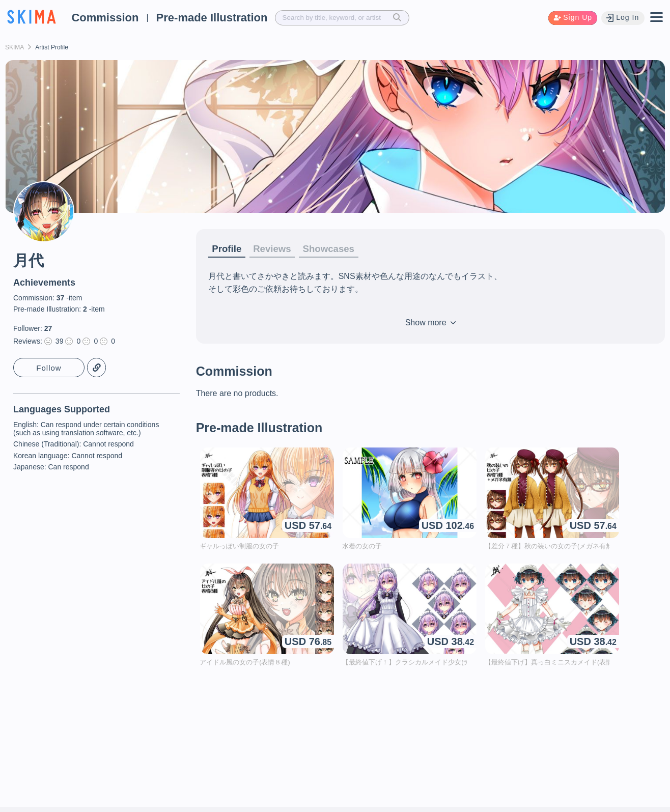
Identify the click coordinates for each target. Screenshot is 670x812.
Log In (622, 18)
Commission (105, 18)
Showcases (337, 249)
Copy (97, 368)
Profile (228, 249)
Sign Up (571, 18)
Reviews (276, 249)
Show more (430, 324)
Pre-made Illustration (212, 18)
